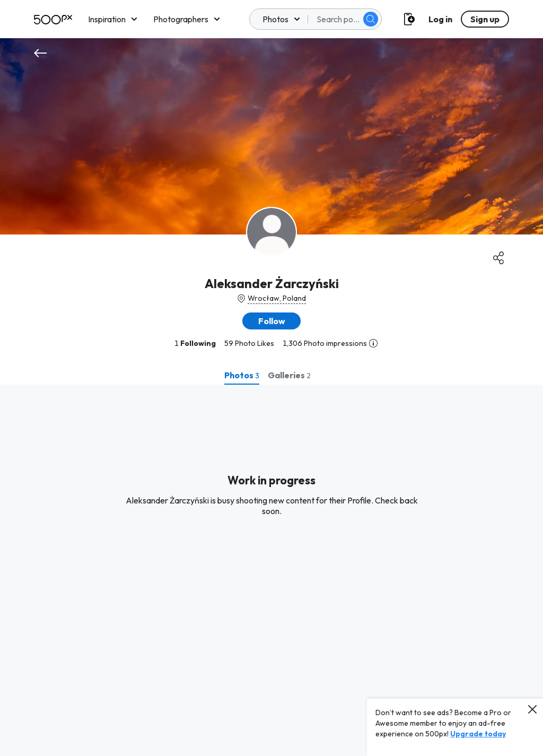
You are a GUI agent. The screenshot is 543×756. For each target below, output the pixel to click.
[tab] (242, 375)
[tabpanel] (271, 570)
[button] (271, 321)
